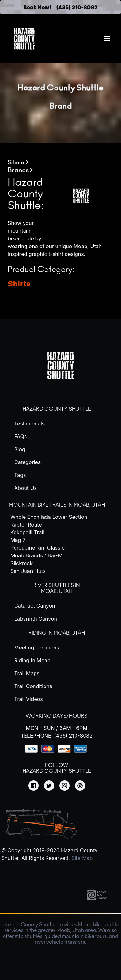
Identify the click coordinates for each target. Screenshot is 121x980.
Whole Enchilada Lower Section (49, 517)
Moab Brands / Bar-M (36, 555)
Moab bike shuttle (98, 925)
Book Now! (37, 7)
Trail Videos (29, 699)
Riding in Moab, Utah (57, 633)
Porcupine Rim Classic (37, 548)
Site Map (82, 858)
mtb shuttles (29, 936)
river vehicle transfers (60, 942)
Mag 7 (18, 540)
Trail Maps (27, 673)
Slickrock (21, 563)
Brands (18, 170)
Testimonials (29, 424)
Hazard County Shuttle (57, 409)
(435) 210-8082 (77, 7)
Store (16, 163)
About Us (25, 488)
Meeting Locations (37, 648)
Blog (20, 449)
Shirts (19, 284)
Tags (20, 475)
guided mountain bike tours (76, 936)
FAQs (20, 436)
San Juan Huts (28, 571)
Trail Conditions (33, 686)
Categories (27, 462)
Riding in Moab (32, 660)
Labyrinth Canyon (36, 619)
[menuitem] (107, 39)
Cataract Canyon (35, 606)
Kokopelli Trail (27, 532)
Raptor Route (26, 525)
